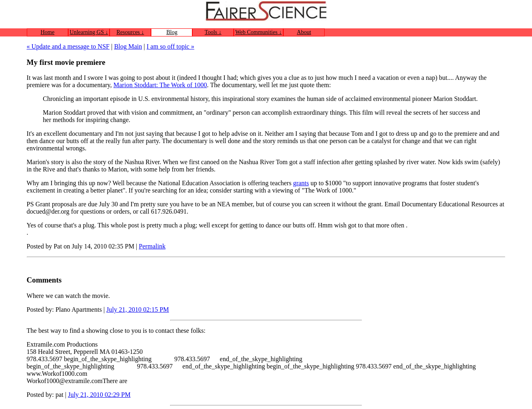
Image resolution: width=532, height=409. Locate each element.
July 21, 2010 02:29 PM (99, 395)
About (304, 32)
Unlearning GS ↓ (89, 32)
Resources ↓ (130, 32)
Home (47, 32)
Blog (172, 32)
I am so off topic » (170, 46)
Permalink (152, 246)
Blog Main (128, 46)
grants (301, 183)
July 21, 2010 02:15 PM (138, 309)
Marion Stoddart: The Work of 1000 (160, 85)
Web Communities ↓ (259, 32)
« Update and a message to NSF (68, 46)
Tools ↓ (213, 32)
